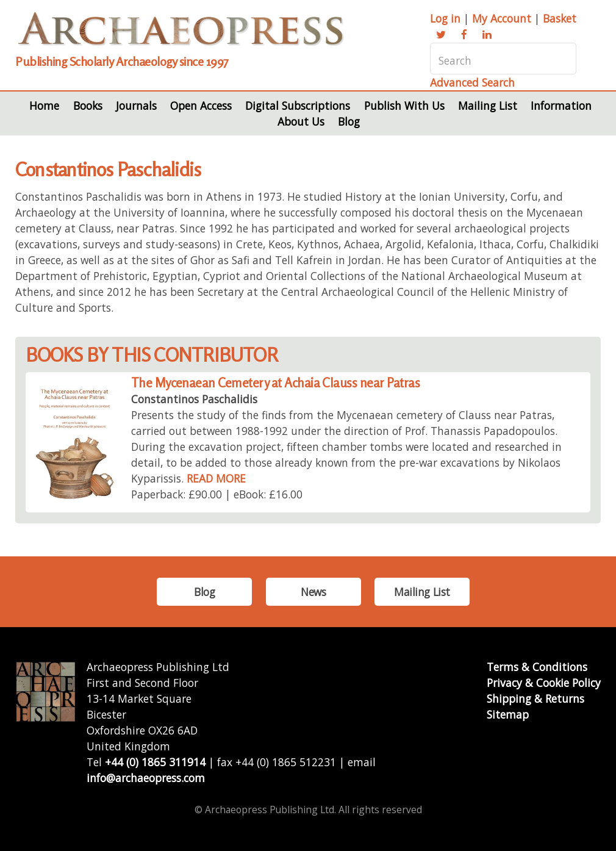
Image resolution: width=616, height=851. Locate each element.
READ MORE (216, 478)
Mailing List (488, 106)
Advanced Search (472, 82)
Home (44, 106)
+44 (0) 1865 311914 (155, 762)
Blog (349, 121)
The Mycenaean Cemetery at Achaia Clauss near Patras (275, 383)
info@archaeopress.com (146, 778)
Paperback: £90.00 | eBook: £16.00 (217, 494)
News (313, 592)
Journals (136, 106)
